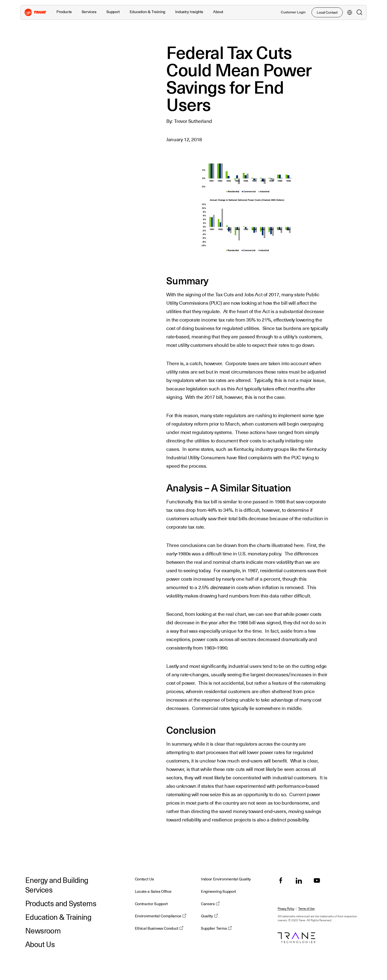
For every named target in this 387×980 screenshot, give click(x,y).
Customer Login (293, 12)
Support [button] (113, 12)
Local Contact (327, 12)
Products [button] (64, 12)
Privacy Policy (286, 909)
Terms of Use (306, 909)
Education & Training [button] (147, 12)
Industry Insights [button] (189, 12)
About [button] (218, 12)
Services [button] (89, 12)
